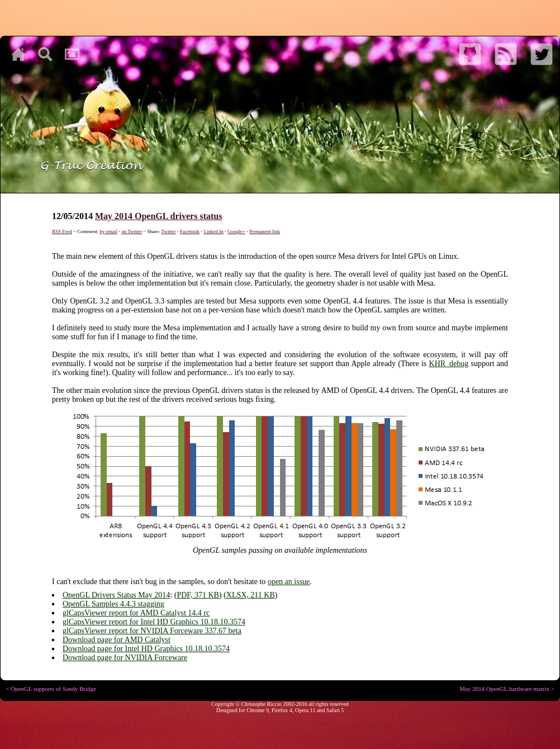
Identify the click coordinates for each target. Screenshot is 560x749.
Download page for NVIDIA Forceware (125, 658)
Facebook (190, 231)
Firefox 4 (282, 710)
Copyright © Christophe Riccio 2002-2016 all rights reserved (280, 704)
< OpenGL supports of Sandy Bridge (51, 689)
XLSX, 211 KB (251, 595)
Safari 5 (335, 710)
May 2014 (154, 595)
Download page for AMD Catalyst (117, 640)
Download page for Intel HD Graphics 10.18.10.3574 (146, 649)
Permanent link (265, 231)
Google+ (236, 231)
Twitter (169, 231)
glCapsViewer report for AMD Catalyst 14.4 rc (136, 613)
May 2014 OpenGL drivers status (159, 216)
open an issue (289, 582)
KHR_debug (449, 364)
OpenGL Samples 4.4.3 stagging (113, 604)
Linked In (213, 231)
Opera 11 (305, 710)
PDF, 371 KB (198, 595)
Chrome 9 (258, 710)
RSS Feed (62, 231)
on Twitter (132, 231)
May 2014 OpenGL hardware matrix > (507, 689)
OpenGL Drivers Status (100, 595)
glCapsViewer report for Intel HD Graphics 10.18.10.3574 (154, 622)
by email (108, 231)
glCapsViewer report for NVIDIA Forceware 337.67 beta (152, 631)
